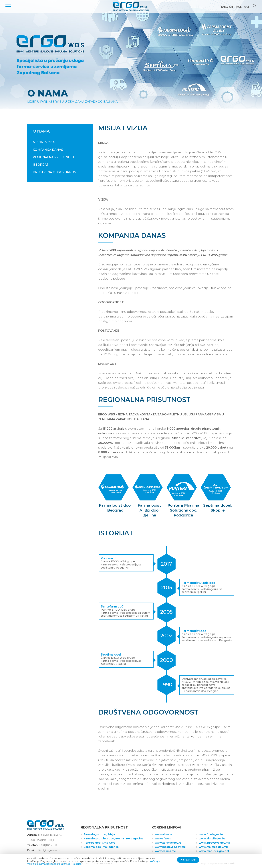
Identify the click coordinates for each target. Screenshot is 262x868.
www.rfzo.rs (163, 839)
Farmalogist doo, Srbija (99, 834)
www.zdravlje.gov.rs (168, 843)
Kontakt (243, 7)
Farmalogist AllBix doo (198, 583)
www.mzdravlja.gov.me (170, 847)
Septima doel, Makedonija (101, 847)
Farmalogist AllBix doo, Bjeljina (149, 510)
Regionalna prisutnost (54, 157)
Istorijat (41, 165)
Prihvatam (188, 860)
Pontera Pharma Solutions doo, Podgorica (183, 510)
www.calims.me (165, 851)
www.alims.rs (164, 834)
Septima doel (111, 655)
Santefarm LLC (112, 606)
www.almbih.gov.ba (212, 839)
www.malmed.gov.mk (213, 847)
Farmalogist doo (194, 631)
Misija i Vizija (44, 142)
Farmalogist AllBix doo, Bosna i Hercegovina (114, 839)
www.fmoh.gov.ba (211, 834)
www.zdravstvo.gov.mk (214, 843)
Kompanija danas (48, 150)
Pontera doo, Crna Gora (100, 843)
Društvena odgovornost (55, 172)
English (227, 7)
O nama (41, 131)
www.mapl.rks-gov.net (214, 851)
